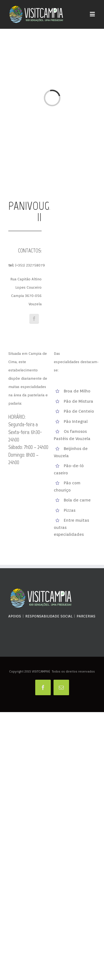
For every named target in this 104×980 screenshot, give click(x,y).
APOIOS (15, 616)
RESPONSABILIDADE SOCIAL (49, 616)
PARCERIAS (86, 616)
